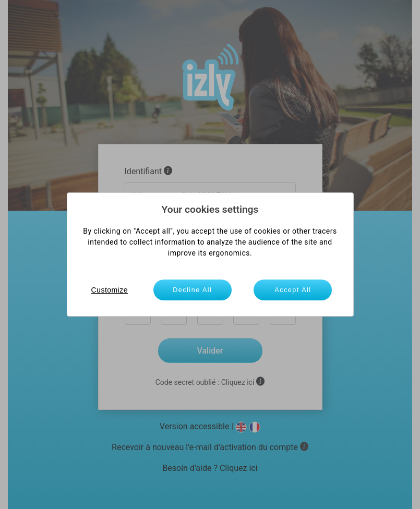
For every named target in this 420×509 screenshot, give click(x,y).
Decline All (192, 290)
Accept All (293, 290)
